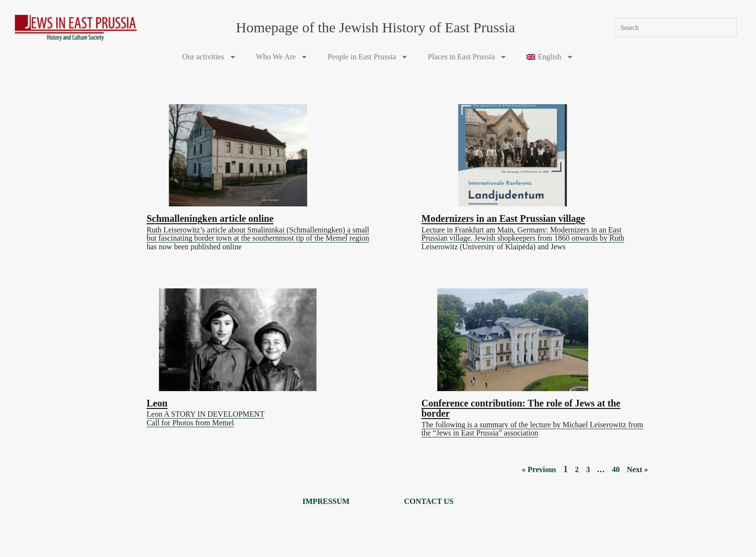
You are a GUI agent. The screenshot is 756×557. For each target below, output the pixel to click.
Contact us (429, 499)
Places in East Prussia (467, 57)
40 (616, 467)
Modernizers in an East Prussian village (503, 217)
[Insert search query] (675, 27)
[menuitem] (550, 57)
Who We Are (282, 57)
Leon (157, 401)
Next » (637, 467)
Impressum (326, 499)
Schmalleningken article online (210, 217)
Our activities (209, 57)
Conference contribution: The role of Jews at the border (521, 406)
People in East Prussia (368, 57)
